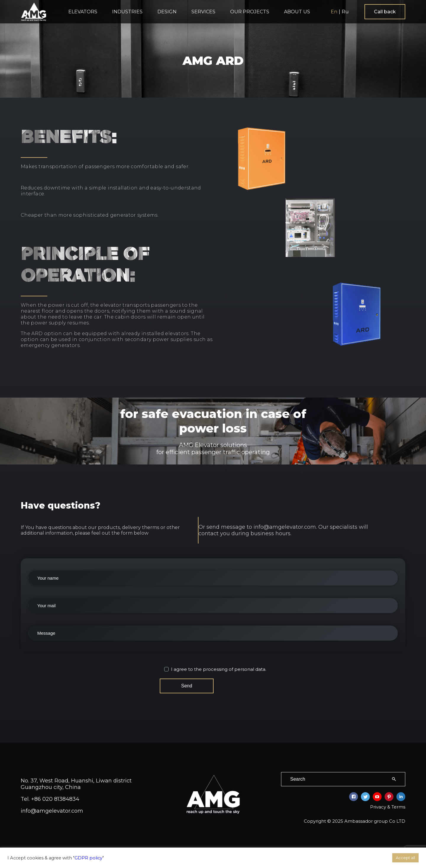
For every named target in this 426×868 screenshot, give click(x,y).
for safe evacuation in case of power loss (213, 431)
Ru (345, 12)
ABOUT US (297, 12)
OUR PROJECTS (250, 12)
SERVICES (203, 12)
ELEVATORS (83, 12)
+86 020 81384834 (55, 796)
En (334, 12)
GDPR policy (88, 858)
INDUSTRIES (127, 12)
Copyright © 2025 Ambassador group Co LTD (355, 818)
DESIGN (167, 12)
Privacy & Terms (388, 804)
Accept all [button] (405, 858)
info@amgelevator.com (52, 808)
